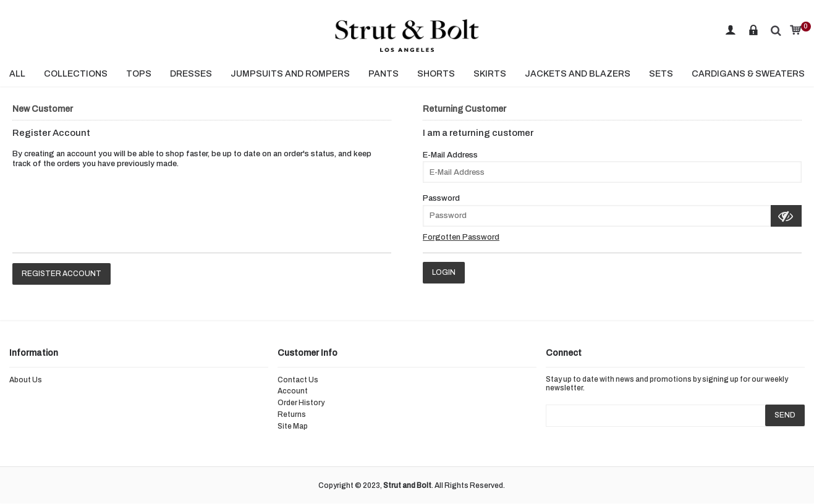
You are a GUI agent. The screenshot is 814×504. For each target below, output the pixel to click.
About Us (26, 380)
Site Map (293, 426)
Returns (292, 414)
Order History (301, 403)
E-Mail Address (450, 155)
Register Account (61, 274)
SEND (785, 415)
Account (293, 391)
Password (441, 198)
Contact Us (298, 380)
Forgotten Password (461, 237)
